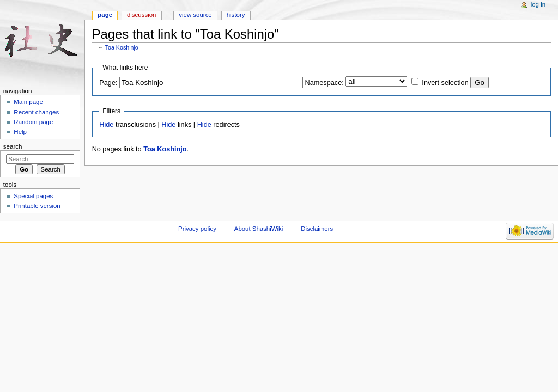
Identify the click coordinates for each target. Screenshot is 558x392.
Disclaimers (317, 229)
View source (195, 15)
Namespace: (325, 83)
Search (13, 146)
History (236, 15)
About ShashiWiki (259, 229)
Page (105, 15)
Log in (538, 4)
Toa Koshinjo (122, 47)
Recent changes (36, 112)
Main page (28, 102)
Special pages (33, 196)
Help (20, 132)
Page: (108, 83)
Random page (33, 122)
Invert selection (445, 83)
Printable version (37, 206)
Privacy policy (197, 229)
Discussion (141, 15)
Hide (106, 125)
